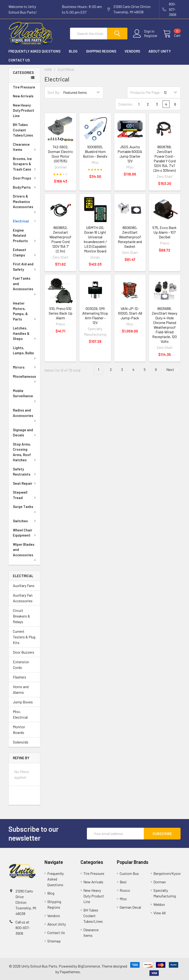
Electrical (25, 221)
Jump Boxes (23, 702)
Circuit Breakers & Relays (21, 616)
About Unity (160, 51)
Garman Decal (130, 907)
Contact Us (19, 60)
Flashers (20, 677)
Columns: (126, 104)
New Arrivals (23, 96)
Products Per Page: (146, 92)
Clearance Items (25, 147)
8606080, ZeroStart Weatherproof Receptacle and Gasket (130, 237)
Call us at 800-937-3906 (23, 928)
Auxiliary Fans (24, 585)
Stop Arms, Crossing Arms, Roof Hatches (25, 452)
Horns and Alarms (21, 689)
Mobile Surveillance (25, 395)
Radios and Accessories (25, 415)
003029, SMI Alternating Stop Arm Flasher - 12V (95, 315)
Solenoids (21, 742)
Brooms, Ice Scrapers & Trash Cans (25, 164)
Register (151, 36)
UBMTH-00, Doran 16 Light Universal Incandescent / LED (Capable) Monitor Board (95, 239)
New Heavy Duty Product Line (24, 110)
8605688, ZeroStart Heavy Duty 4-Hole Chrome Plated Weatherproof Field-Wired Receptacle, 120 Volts (165, 325)
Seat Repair (25, 483)
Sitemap (54, 941)
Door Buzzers (24, 652)
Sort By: (54, 92)
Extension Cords (21, 665)
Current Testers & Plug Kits (24, 637)
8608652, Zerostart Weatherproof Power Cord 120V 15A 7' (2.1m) (60, 239)
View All (159, 913)
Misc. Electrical (20, 714)
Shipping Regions (101, 51)
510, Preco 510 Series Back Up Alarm (61, 313)
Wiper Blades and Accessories (25, 552)
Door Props (25, 178)
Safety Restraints (25, 472)
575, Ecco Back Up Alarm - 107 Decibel (165, 232)
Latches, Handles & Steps (25, 333)
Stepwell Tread (25, 495)
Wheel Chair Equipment (25, 533)
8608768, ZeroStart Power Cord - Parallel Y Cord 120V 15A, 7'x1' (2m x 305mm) (165, 158)
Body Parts (25, 187)
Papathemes (70, 972)
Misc (123, 899)
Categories (23, 72)
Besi (123, 882)
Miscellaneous (25, 378)
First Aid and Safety (25, 267)
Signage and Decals (25, 433)
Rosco (125, 890)
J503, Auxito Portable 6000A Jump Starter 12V (130, 154)
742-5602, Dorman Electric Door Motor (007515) (60, 154)
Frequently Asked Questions (34, 51)
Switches (25, 521)
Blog (73, 51)
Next (173, 370)
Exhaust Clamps (25, 252)
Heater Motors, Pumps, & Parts (25, 311)
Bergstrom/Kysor (167, 873)
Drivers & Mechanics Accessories (25, 204)
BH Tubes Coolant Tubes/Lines (23, 130)
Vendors (132, 51)
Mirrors (25, 367)
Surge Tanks (25, 509)
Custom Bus (129, 873)
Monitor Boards (19, 730)
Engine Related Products (25, 235)
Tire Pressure (24, 87)
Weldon (159, 904)
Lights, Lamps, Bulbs (25, 352)
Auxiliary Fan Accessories (23, 598)
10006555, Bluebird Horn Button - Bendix (95, 151)
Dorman (160, 882)
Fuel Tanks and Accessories (25, 286)
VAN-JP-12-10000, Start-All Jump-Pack (130, 313)
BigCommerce (89, 966)
